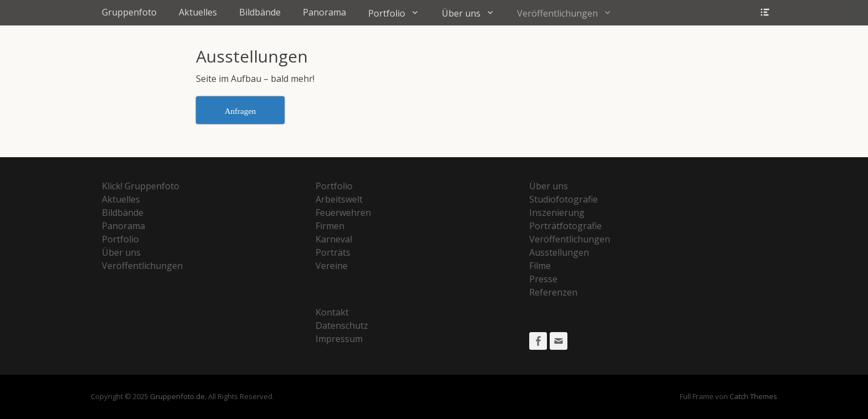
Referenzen (553, 292)
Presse (543, 279)
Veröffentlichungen (557, 13)
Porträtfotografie (565, 226)
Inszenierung (557, 213)
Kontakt (332, 312)
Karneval (334, 239)
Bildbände (260, 12)
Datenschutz (342, 325)
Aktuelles (198, 12)
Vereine (332, 266)
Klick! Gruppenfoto (141, 186)
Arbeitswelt (339, 199)
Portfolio (387, 13)
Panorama (324, 12)
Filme (540, 266)
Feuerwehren (343, 213)
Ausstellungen (559, 252)
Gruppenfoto (129, 12)
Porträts (333, 252)
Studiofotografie (564, 199)
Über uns (461, 13)
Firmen (330, 226)
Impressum (339, 339)
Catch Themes (753, 396)
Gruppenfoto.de (177, 396)
